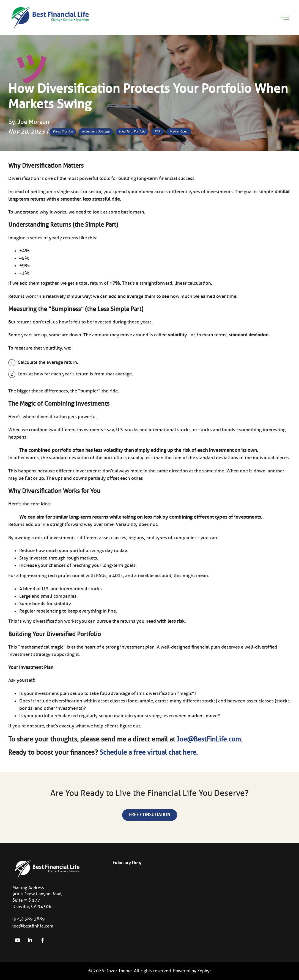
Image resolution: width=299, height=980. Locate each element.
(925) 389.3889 (29, 919)
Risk (157, 131)
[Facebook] (42, 940)
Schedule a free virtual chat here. (149, 752)
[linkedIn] (30, 940)
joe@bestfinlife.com (33, 926)
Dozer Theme (119, 971)
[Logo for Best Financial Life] (50, 17)
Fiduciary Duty (127, 863)
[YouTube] (18, 940)
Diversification (63, 131)
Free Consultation (150, 815)
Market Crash (179, 131)
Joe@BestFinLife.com (209, 739)
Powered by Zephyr (192, 971)
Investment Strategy (96, 131)
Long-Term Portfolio (132, 131)
